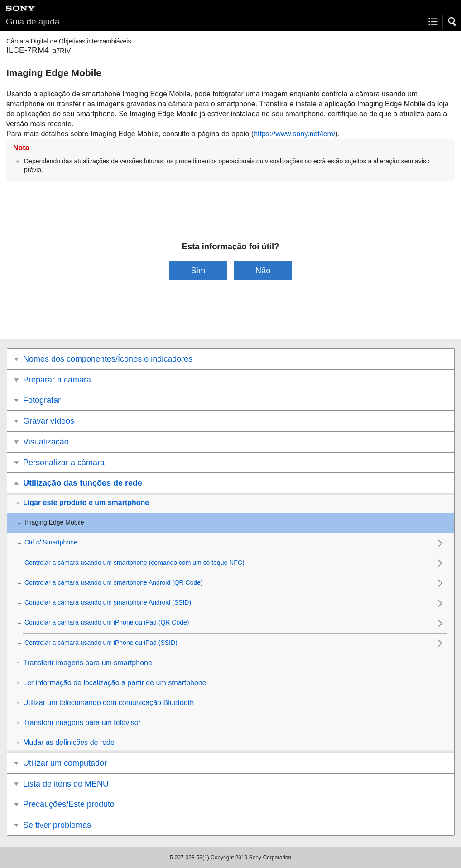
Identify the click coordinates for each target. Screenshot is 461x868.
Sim (198, 270)
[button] (452, 22)
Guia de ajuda (33, 21)
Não (263, 270)
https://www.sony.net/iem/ (294, 134)
